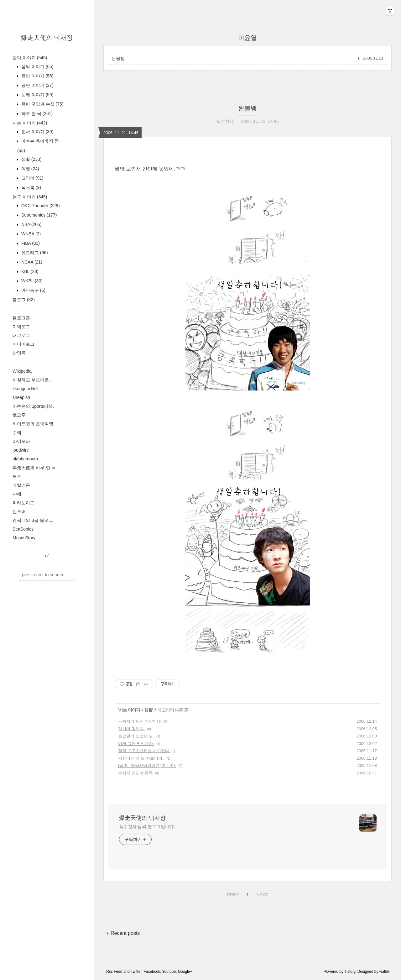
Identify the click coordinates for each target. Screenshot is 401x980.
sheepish (21, 397)
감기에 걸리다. (131, 729)
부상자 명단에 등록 (135, 773)
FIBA (30, 243)
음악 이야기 (30, 58)
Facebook (152, 972)
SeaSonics (23, 529)
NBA (31, 224)
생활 (31, 159)
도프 (17, 476)
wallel (384, 972)
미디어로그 (23, 344)
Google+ (185, 972)
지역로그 (21, 327)
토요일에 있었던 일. (136, 736)
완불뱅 (118, 58)
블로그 (24, 300)
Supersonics (39, 215)
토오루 (19, 415)
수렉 (17, 432)
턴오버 (19, 511)
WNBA (30, 234)
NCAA (31, 262)
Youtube (169, 972)
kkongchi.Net (25, 389)
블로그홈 (21, 318)
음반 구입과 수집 (42, 104)
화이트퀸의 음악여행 (33, 424)
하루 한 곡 (36, 113)
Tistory (350, 972)
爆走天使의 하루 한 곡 (34, 468)
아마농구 (33, 290)
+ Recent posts (123, 933)
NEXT (261, 894)
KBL (29, 271)
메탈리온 (21, 485)
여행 (30, 169)
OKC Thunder (40, 206)
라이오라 (21, 441)
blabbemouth (25, 459)
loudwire (21, 450)
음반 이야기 (37, 76)
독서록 (31, 187)
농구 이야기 (30, 197)
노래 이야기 (37, 95)
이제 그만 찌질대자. (136, 744)
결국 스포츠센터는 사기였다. (144, 751)
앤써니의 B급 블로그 (33, 520)
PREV (232, 894)
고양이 (32, 178)
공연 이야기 (37, 85)
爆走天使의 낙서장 (47, 38)
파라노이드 (23, 503)
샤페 (17, 494)
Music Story (24, 538)
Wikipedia (22, 371)
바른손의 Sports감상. (33, 406)
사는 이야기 (30, 123)
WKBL (31, 281)
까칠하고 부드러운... (33, 380)
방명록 (19, 353)
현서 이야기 (37, 132)
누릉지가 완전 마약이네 (140, 721)
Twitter (136, 972)
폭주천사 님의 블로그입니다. (147, 826)
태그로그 (21, 335)
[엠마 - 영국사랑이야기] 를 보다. (147, 765)
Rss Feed (114, 972)
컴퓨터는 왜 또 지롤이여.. (141, 758)
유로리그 (34, 253)
